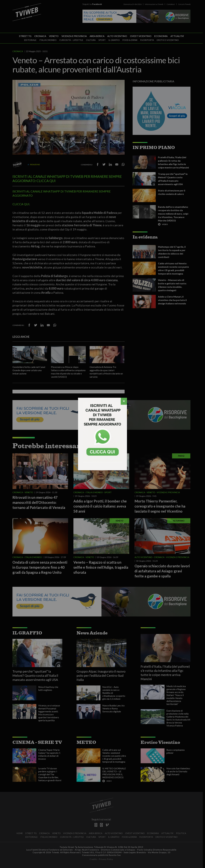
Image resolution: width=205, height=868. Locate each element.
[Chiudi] (124, 401)
